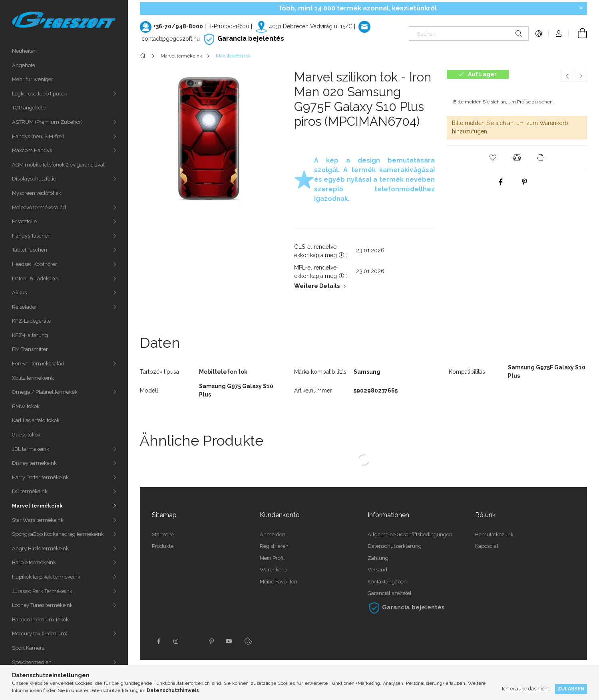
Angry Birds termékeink (40, 548)
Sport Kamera (28, 648)
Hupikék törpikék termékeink (46, 577)
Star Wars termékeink (38, 520)
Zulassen (571, 689)
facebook (159, 641)
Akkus (19, 292)
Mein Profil (272, 558)
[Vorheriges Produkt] (567, 76)
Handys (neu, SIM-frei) (38, 136)
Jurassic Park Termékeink (42, 591)
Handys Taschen (31, 236)
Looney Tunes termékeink (42, 605)
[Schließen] (581, 8)
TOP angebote (29, 108)
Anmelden (273, 534)
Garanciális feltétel (390, 593)
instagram (176, 641)
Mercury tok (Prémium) (40, 634)
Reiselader (25, 307)
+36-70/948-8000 (178, 26)
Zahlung (378, 558)
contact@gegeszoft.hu (171, 39)
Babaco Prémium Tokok (40, 620)
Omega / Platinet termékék (45, 392)
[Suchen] (469, 34)
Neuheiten (24, 51)
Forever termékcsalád (38, 364)
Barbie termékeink (34, 562)
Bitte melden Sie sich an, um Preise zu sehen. (503, 102)
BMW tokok (26, 406)
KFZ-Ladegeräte (31, 321)
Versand (377, 570)
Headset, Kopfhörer (35, 264)
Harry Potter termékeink (40, 477)
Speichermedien (32, 662)
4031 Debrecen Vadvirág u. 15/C (311, 26)
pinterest (211, 641)
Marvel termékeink (37, 506)
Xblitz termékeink (33, 378)
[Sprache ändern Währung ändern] (539, 34)
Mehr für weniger (33, 79)
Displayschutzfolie (34, 179)
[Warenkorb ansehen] (578, 34)
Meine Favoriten (279, 582)
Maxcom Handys (32, 150)
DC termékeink (30, 491)
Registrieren (274, 546)
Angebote (24, 65)
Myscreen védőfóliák (37, 193)
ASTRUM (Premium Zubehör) (47, 122)
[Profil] (559, 34)
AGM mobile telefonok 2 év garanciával (58, 165)
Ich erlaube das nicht (525, 689)
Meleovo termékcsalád (39, 207)
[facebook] (501, 182)
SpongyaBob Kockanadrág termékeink (58, 534)
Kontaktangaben (387, 582)
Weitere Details (317, 286)
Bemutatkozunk (494, 534)
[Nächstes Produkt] (581, 76)
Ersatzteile (24, 221)
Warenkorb (273, 570)
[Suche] (519, 34)
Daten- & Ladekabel (36, 279)
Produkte (163, 546)
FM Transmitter (30, 349)
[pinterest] (525, 182)
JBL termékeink (31, 449)
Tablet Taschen (30, 250)
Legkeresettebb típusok (40, 94)
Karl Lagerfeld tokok (36, 420)
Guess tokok (26, 435)
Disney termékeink (34, 463)
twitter (194, 641)
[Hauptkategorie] (144, 56)
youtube (229, 641)
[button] (493, 158)
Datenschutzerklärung (395, 546)
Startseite (163, 534)
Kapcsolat (487, 546)
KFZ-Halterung (30, 335)
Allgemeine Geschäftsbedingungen (410, 534)
